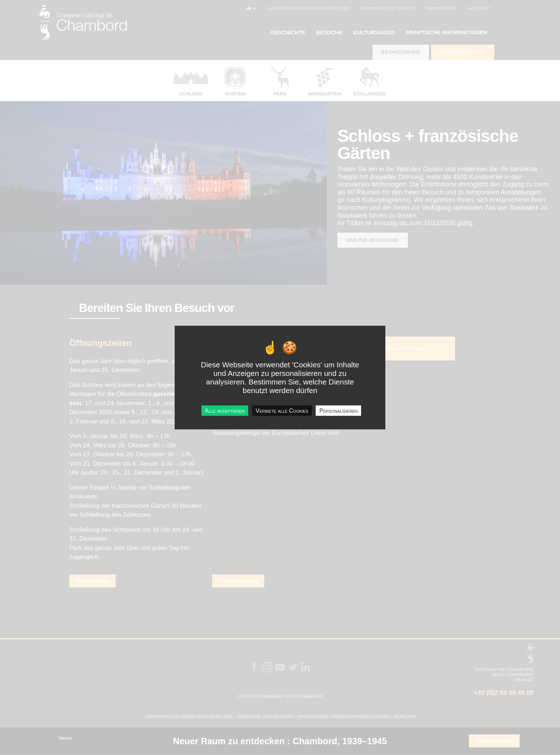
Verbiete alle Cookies (282, 411)
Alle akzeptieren (225, 411)
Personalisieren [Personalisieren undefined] (338, 411)
